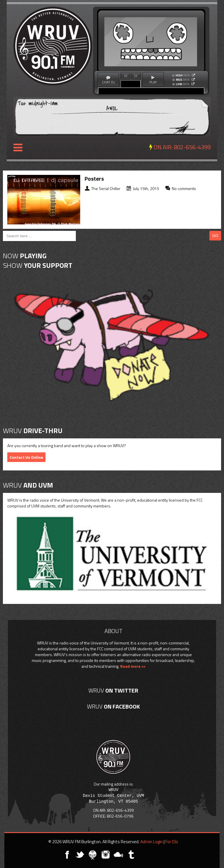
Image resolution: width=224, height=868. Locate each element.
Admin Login (152, 842)
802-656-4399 (192, 147)
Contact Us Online (26, 457)
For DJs (172, 842)
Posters (94, 179)
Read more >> (133, 666)
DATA (183, 75)
